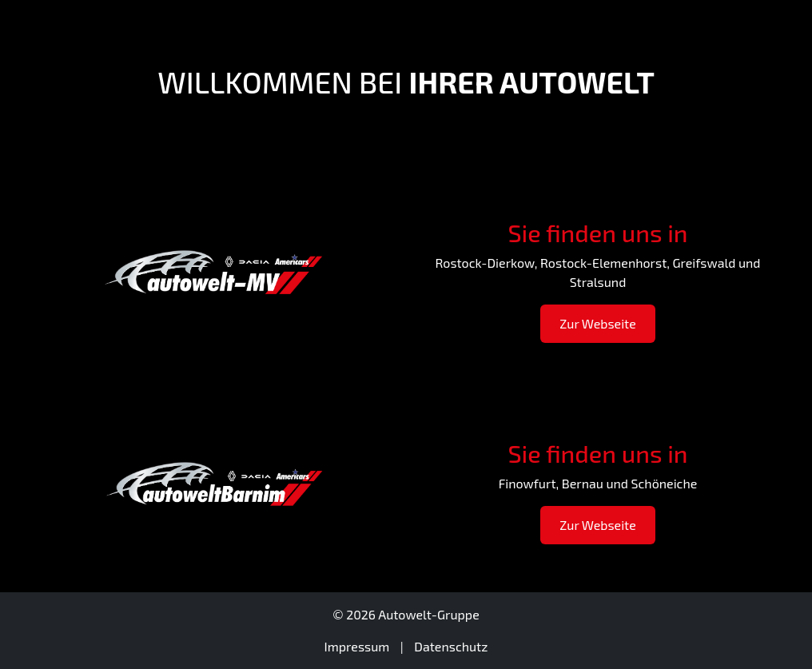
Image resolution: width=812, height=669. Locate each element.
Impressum (357, 646)
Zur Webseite (598, 323)
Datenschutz (451, 646)
